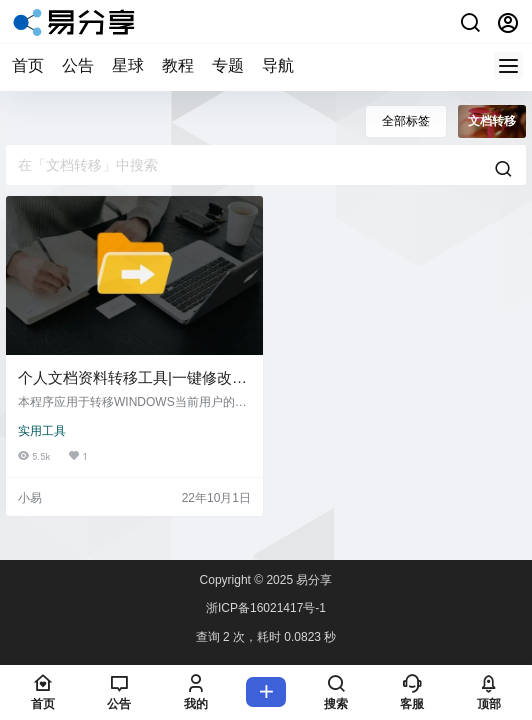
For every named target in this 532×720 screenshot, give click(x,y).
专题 (228, 65)
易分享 (312, 580)
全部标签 (406, 121)
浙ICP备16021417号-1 (266, 608)
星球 (128, 65)
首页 (28, 65)
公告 (78, 65)
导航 (278, 65)
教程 (178, 65)
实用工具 (42, 431)
